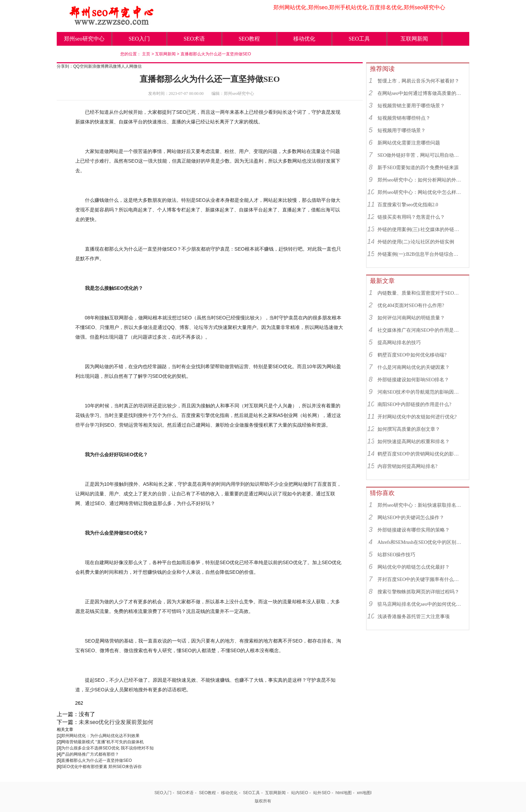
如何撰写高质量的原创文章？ (409, 429)
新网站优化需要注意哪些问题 (409, 143)
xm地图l (364, 793)
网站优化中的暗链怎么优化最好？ (414, 567)
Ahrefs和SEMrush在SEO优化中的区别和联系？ (420, 542)
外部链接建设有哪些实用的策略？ (414, 530)
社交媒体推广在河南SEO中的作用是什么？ (420, 330)
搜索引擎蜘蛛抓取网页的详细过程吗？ (418, 592)
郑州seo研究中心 (84, 39)
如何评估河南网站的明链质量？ (411, 318)
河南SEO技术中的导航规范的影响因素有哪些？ (420, 392)
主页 (146, 54)
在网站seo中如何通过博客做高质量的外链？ (420, 93)
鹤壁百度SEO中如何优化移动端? (412, 355)
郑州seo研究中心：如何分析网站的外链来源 (420, 180)
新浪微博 (96, 66)
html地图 (344, 793)
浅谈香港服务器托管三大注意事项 (414, 617)
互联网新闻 (414, 39)
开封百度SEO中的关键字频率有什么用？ (420, 579)
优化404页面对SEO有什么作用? (411, 305)
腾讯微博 (113, 66)
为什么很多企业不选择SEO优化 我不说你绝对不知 (107, 748)
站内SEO (300, 793)
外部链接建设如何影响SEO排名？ (413, 380)
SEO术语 (194, 39)
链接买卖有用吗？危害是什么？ (411, 217)
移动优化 (304, 39)
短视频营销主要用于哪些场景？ (411, 106)
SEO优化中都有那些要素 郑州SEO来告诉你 (101, 767)
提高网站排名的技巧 (399, 343)
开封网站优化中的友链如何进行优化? (417, 417)
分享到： (65, 66)
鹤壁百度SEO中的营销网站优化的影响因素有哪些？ (420, 454)
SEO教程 (249, 39)
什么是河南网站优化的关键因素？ (414, 367)
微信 (138, 66)
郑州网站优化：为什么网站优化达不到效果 (100, 736)
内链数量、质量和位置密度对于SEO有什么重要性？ (420, 293)
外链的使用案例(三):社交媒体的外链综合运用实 (420, 229)
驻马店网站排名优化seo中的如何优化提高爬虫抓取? (420, 604)
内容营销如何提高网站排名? (407, 466)
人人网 (127, 66)
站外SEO (322, 793)
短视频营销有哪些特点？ (404, 118)
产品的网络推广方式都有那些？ (90, 754)
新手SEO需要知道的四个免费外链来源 (418, 168)
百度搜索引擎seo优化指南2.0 (408, 205)
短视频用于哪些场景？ (402, 130)
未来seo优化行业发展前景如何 (116, 722)
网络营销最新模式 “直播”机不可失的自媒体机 (102, 742)
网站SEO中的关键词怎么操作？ (411, 518)
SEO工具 (359, 39)
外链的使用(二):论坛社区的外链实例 (416, 242)
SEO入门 (139, 39)
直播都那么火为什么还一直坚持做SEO (216, 54)
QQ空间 (81, 66)
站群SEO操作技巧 (396, 555)
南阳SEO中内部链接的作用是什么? (414, 404)
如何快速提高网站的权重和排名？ (414, 442)
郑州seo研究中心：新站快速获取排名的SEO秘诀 (420, 505)
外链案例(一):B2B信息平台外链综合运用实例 (420, 254)
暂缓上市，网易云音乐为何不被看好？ (418, 81)
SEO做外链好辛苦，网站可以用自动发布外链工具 (420, 155)
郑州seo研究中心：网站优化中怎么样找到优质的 (420, 192)
